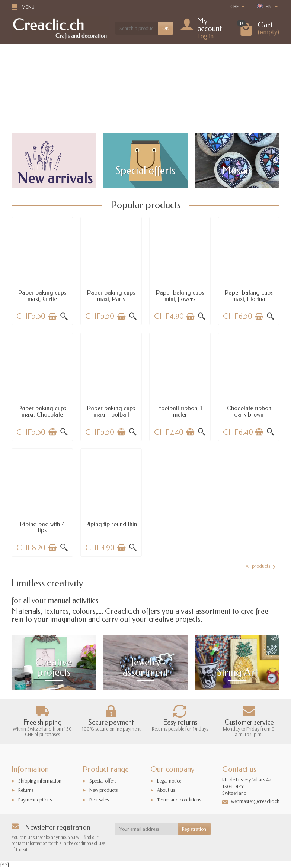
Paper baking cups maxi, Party (111, 296)
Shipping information (40, 781)
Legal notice (169, 781)
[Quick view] (64, 317)
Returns (26, 790)
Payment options (35, 800)
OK (166, 28)
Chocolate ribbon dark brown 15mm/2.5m (249, 414)
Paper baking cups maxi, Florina (249, 296)
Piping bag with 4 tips (42, 527)
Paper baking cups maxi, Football (111, 411)
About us (166, 790)
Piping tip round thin (111, 524)
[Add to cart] (52, 317)
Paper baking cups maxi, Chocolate (42, 411)
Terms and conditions (179, 800)
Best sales (99, 800)
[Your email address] (146, 829)
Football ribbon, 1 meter (180, 411)
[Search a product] (136, 28)
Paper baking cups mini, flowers (180, 296)
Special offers (103, 781)
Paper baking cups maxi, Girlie (42, 296)
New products (103, 790)
